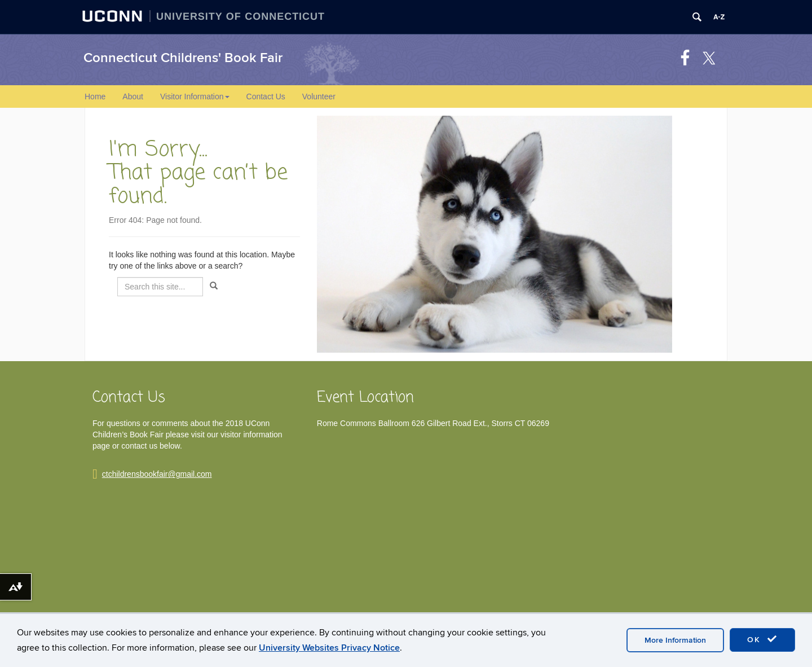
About (133, 96)
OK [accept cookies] (762, 639)
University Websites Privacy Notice (329, 648)
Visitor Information (195, 96)
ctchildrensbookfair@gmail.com (157, 474)
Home (95, 96)
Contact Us (266, 96)
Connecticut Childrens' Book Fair (183, 58)
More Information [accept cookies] (675, 640)
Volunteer (319, 96)
